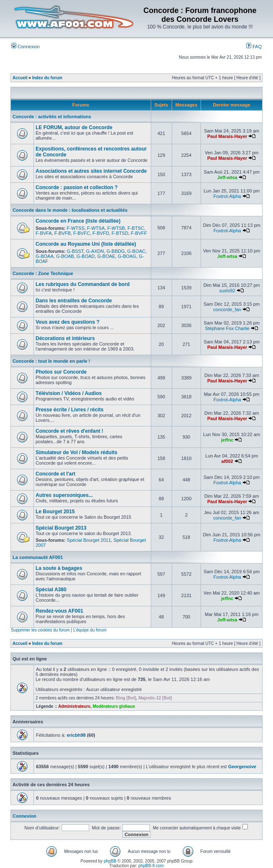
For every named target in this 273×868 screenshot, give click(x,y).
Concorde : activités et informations (52, 117)
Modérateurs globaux (114, 706)
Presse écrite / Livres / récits (70, 410)
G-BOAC (136, 251)
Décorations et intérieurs (65, 338)
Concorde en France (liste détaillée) (78, 221)
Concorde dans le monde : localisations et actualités (70, 210)
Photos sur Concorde (61, 372)
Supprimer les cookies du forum (40, 630)
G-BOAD (86, 256)
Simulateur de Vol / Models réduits (76, 452)
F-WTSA (96, 228)
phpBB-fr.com (151, 866)
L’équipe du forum (90, 630)
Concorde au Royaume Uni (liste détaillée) (86, 244)
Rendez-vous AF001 (59, 611)
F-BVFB (63, 233)
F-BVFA (44, 233)
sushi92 (227, 291)
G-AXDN (95, 251)
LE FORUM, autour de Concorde (74, 127)
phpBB (110, 861)
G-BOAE (106, 256)
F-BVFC (82, 233)
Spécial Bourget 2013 (61, 528)
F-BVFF (139, 233)
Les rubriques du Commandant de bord (83, 284)
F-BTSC (136, 228)
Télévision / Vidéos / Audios (69, 393)
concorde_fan (227, 309)
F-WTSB (116, 228)
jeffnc (227, 440)
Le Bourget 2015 (55, 512)
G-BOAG (127, 256)
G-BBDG (115, 251)
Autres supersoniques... (64, 495)
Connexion (26, 47)
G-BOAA (45, 256)
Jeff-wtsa (227, 177)
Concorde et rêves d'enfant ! (70, 431)
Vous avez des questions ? (67, 322)
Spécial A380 (51, 590)
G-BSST (75, 251)
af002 (227, 461)
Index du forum (47, 78)
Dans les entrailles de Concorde (74, 301)
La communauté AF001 (38, 557)
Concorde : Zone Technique (43, 273)
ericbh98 (76, 735)
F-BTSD (120, 233)
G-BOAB (65, 256)
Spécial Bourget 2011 (89, 540)
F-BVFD (101, 233)
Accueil (20, 78)
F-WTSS (76, 228)
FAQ (254, 47)
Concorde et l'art (55, 474)
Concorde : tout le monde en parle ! (51, 361)
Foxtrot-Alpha (227, 196)
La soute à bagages (59, 568)
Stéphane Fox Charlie (227, 328)
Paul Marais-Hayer (227, 136)
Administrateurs (74, 706)
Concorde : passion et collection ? (77, 187)
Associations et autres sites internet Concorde (91, 171)
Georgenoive (242, 767)
